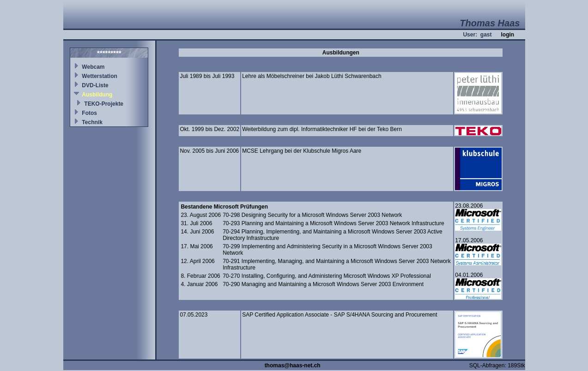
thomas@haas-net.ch (293, 365)
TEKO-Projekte (104, 104)
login (507, 35)
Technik (92, 122)
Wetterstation (99, 76)
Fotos (89, 113)
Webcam (93, 67)
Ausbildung (97, 95)
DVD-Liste (95, 85)
